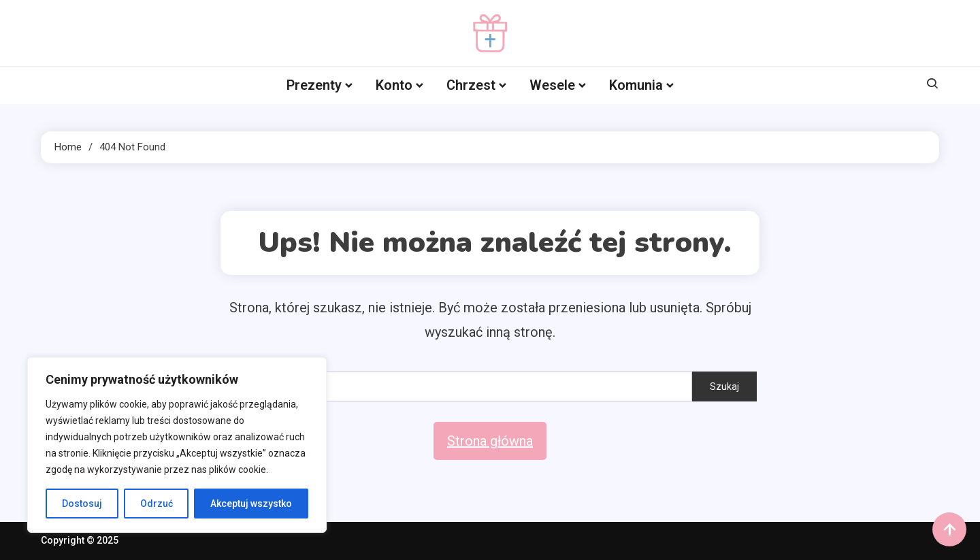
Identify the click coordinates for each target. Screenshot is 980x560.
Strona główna (490, 441)
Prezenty (314, 85)
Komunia (636, 85)
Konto (394, 85)
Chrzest (471, 85)
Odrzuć (157, 504)
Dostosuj (82, 504)
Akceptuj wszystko (251, 504)
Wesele (552, 85)
